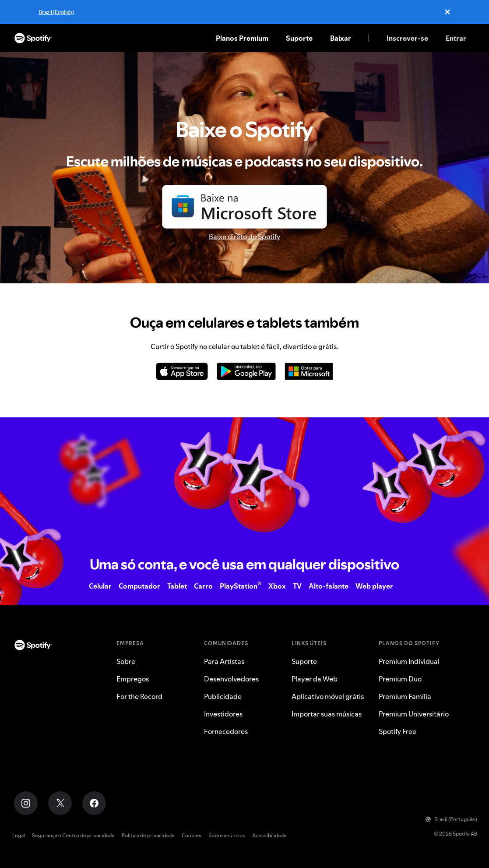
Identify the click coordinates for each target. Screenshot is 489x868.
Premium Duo (400, 679)
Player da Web (315, 679)
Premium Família (405, 696)
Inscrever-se (407, 38)
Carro (203, 586)
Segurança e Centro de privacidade (73, 835)
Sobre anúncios (227, 835)
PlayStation (241, 586)
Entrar (456, 38)
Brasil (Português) (451, 819)
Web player (374, 586)
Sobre (126, 661)
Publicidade (223, 696)
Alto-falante (329, 586)
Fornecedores (226, 731)
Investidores (223, 714)
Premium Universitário (414, 714)
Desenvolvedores (231, 679)
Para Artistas (224, 661)
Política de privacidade (148, 835)
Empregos (133, 679)
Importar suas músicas (327, 714)
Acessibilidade (269, 835)
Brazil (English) (56, 12)
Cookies (192, 835)
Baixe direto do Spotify (244, 236)
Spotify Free (398, 731)
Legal (19, 835)
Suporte (299, 38)
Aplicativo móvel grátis (328, 696)
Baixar (341, 38)
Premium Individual (409, 661)
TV (297, 586)
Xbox (277, 586)
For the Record (139, 696)
